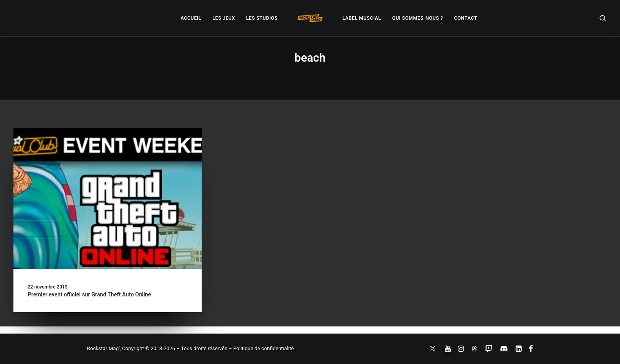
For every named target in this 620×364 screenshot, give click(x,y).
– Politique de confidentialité (261, 348)
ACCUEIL (191, 18)
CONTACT (466, 18)
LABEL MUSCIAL (362, 18)
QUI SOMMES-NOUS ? (418, 18)
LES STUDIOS (262, 18)
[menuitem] (191, 18)
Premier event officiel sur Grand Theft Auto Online (89, 294)
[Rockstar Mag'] (310, 18)
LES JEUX (224, 18)
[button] (603, 18)
